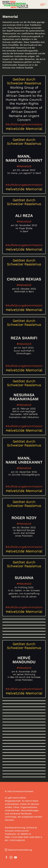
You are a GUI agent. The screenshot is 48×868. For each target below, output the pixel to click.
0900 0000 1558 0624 (29, 837)
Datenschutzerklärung (18, 850)
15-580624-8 (24, 834)
